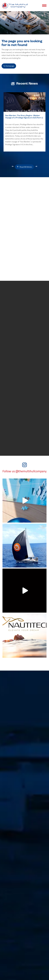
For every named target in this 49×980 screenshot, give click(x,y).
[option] (24, 122)
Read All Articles (24, 167)
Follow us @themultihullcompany (24, 471)
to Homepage (9, 66)
